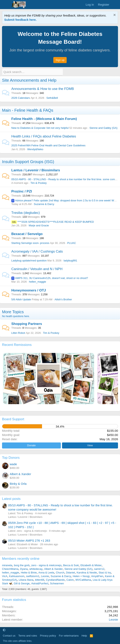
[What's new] (115, 5)
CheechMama (10, 569)
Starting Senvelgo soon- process (30, 243)
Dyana (24, 569)
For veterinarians (69, 636)
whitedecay (36, 569)
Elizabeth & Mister (91, 565)
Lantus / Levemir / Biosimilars (36, 170)
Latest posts (11, 499)
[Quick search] (33, 72)
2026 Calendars (21, 98)
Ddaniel (71, 572)
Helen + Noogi (81, 576)
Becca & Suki (71, 565)
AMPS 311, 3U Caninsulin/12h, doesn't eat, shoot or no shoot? (50, 278)
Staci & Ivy (105, 572)
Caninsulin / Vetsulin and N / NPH (37, 269)
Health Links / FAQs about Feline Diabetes (44, 136)
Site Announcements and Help (29, 80)
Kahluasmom (17, 576)
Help (84, 636)
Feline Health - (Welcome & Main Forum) (44, 119)
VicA (5, 576)
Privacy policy (48, 636)
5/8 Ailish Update (21, 299)
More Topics (13, 312)
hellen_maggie (37, 282)
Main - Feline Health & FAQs (28, 110)
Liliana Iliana (26, 580)
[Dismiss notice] (114, 15)
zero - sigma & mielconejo (46, 565)
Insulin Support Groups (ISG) (28, 161)
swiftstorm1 (33, 576)
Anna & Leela (46, 572)
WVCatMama (83, 580)
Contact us (9, 636)
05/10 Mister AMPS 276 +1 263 (29, 540)
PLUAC (72, 243)
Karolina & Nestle (87, 572)
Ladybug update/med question (29, 261)
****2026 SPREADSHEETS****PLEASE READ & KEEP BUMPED (53, 222)
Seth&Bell (52, 98)
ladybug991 (70, 261)
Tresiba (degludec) (26, 213)
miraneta (7, 565)
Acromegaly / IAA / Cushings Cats (37, 251)
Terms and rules (28, 636)
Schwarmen (57, 583)
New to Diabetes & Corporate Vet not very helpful (40, 128)
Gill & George (22, 583)
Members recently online (21, 559)
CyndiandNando (55, 580)
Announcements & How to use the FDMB (43, 89)
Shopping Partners (27, 324)
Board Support (13, 419)
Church (60, 572)
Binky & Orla (18, 484)
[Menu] (6, 5)
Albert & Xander (20, 474)
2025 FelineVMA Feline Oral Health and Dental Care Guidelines (48, 145)
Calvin (70, 580)
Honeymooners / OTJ (29, 290)
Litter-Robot (18, 333)
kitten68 (40, 580)
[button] (4, 630)
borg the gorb (22, 565)
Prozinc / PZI (22, 191)
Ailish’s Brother (63, 299)
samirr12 (99, 569)
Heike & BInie (29, 572)
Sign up (60, 60)
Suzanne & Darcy (44, 204)
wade (13, 464)
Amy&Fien (97, 576)
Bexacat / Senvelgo (27, 234)
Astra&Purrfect (40, 583)
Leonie (45, 576)
